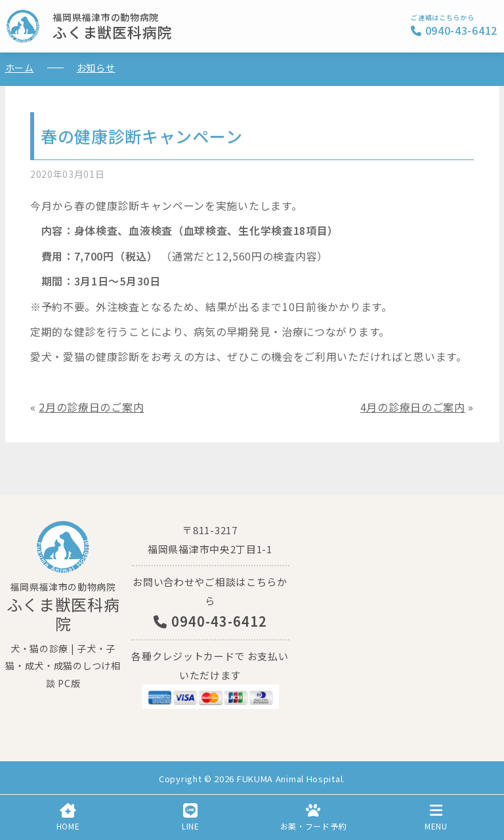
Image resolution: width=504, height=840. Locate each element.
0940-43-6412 (210, 621)
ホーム (20, 68)
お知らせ (96, 68)
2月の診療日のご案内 (91, 407)
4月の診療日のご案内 (413, 407)
